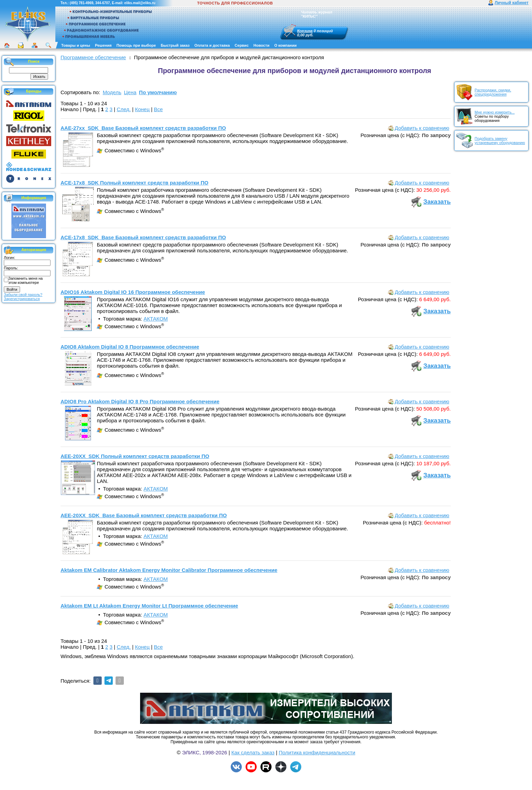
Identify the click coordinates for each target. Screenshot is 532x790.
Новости (262, 45)
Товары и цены (76, 45)
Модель (112, 92)
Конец (142, 109)
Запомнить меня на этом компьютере (25, 280)
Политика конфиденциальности (317, 752)
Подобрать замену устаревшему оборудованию (500, 141)
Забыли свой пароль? (23, 295)
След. (124, 109)
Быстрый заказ (175, 45)
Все (158, 109)
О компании (286, 45)
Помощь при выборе (136, 45)
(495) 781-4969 (81, 3)
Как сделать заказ (253, 752)
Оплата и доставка (212, 45)
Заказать (437, 202)
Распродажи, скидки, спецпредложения (493, 92)
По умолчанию (158, 92)
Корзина (305, 31)
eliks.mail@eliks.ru (140, 3)
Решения (103, 45)
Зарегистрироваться (22, 299)
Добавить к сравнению (422, 128)
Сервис (241, 45)
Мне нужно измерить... (495, 112)
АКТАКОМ (156, 319)
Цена (130, 92)
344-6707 (102, 3)
